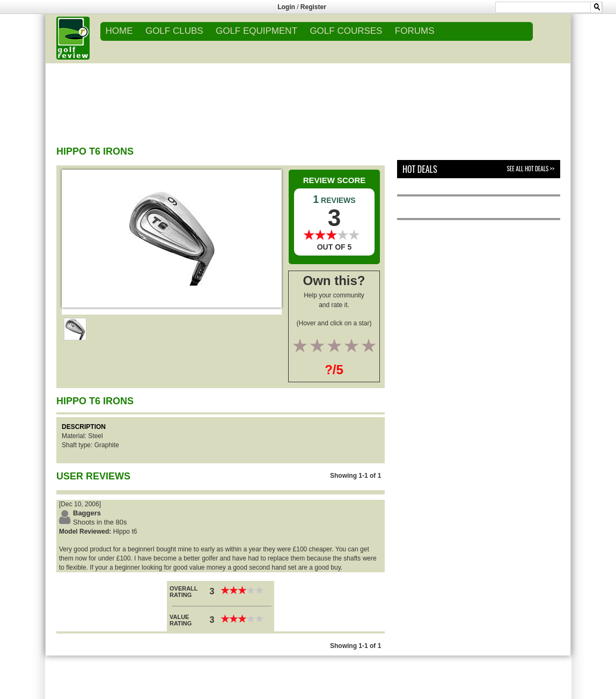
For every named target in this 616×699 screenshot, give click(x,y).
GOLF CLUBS (174, 31)
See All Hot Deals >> (531, 169)
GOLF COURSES (346, 31)
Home (119, 31)
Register (313, 7)
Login (286, 7)
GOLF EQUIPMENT (256, 31)
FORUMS (415, 31)
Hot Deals (420, 169)
